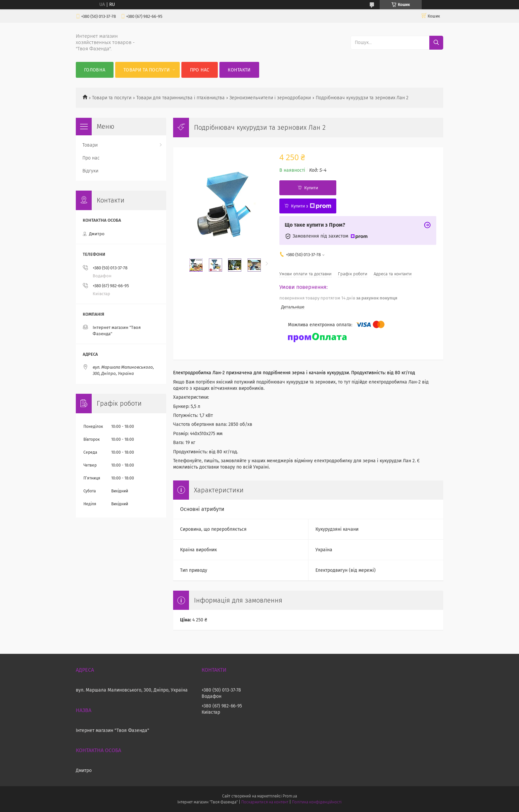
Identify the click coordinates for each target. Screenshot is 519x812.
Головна (95, 70)
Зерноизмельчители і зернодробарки (270, 98)
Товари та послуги (147, 70)
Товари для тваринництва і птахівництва (181, 98)
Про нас (200, 70)
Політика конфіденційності (317, 802)
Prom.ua (290, 796)
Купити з (311, 206)
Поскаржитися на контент (265, 802)
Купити (311, 188)
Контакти (239, 70)
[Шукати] (436, 43)
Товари (90, 145)
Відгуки (90, 171)
